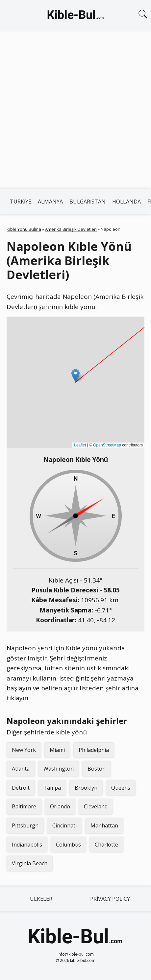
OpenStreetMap (107, 445)
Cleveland (96, 806)
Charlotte (106, 845)
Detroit (21, 788)
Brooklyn (86, 788)
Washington (59, 769)
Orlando (60, 806)
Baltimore (24, 806)
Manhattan (104, 825)
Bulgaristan (88, 202)
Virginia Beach (30, 863)
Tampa (52, 788)
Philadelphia (94, 750)
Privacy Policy (110, 899)
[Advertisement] (75, 110)
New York (24, 750)
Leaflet (80, 445)
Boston (97, 769)
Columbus (68, 845)
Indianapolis (27, 845)
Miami (57, 750)
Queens (121, 788)
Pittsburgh (25, 825)
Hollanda (126, 202)
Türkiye (21, 202)
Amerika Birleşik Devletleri (71, 229)
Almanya (50, 202)
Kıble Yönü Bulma (24, 229)
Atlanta (21, 769)
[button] (75, 376)
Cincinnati (64, 825)
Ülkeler (41, 899)
